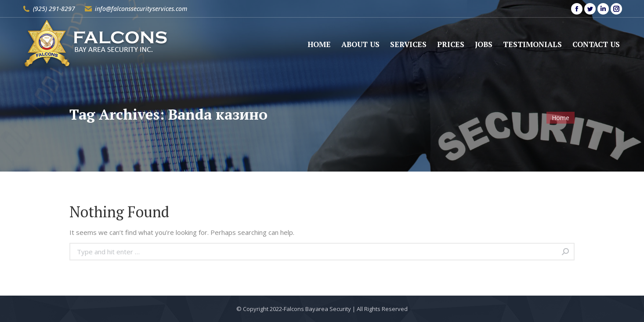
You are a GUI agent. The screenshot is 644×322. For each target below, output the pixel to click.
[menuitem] (319, 44)
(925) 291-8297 (54, 9)
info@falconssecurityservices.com (141, 9)
